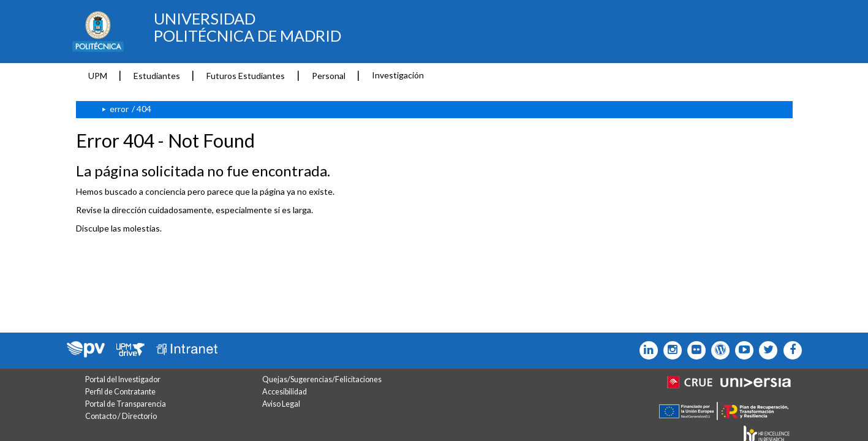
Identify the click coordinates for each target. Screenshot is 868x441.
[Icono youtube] (742, 350)
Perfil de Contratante (120, 392)
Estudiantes (157, 76)
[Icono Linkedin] (646, 350)
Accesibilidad (285, 392)
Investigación (398, 75)
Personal (329, 76)
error (119, 109)
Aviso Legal (281, 404)
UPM (98, 76)
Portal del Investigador (123, 379)
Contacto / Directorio (121, 416)
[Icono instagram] (670, 350)
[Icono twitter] (694, 350)
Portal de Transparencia (126, 404)
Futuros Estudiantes (246, 76)
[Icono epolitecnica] (718, 350)
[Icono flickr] (765, 350)
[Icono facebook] (789, 350)
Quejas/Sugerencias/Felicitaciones (322, 379)
